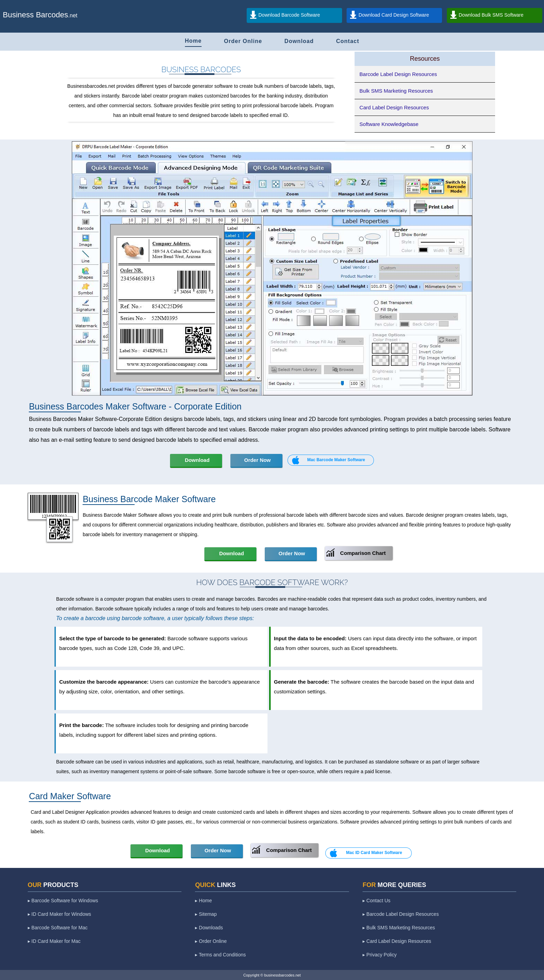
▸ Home (203, 901)
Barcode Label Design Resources (398, 74)
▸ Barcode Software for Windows (63, 901)
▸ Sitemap (206, 914)
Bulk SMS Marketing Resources (396, 91)
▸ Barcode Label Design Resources (401, 914)
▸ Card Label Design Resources (397, 941)
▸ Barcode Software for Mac (58, 928)
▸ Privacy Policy (380, 955)
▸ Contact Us (376, 901)
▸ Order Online (211, 941)
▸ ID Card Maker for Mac (54, 941)
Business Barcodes (35, 15)
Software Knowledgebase (389, 124)
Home (193, 41)
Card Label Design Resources (394, 107)
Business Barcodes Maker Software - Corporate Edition (135, 406)
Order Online (243, 41)
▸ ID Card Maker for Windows (59, 914)
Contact (348, 41)
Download (299, 41)
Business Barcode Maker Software (149, 499)
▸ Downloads (209, 928)
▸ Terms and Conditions (220, 955)
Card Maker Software (70, 796)
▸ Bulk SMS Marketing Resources (399, 928)
